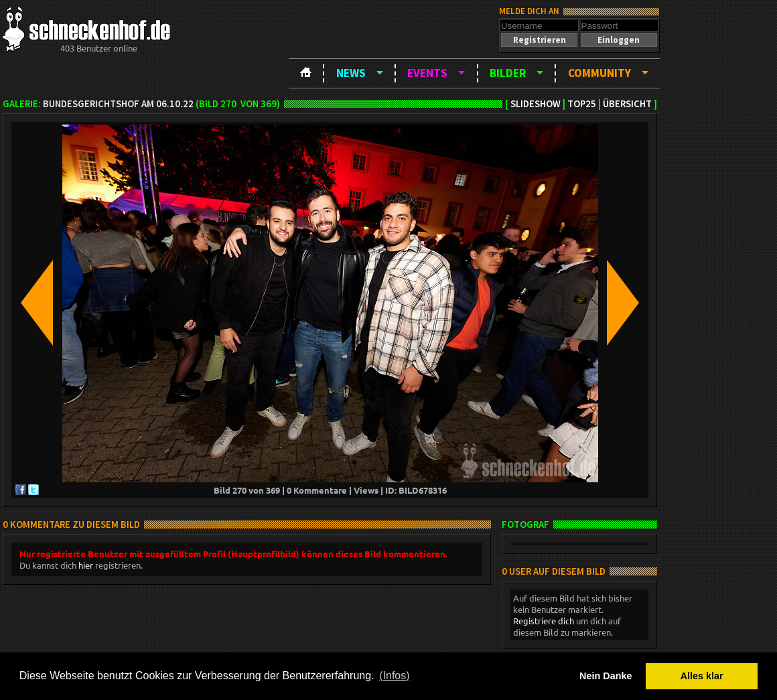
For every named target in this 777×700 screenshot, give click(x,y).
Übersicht (627, 104)
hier (86, 565)
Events (427, 73)
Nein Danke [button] (606, 676)
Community (599, 73)
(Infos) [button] (394, 676)
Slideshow (536, 104)
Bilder (508, 73)
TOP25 (582, 104)
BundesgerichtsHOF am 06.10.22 (118, 104)
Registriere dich (544, 621)
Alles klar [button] (702, 676)
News (351, 73)
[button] (539, 40)
